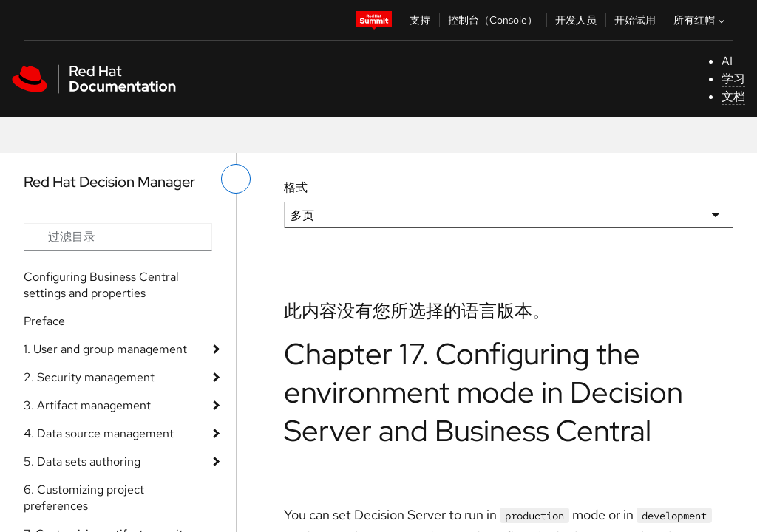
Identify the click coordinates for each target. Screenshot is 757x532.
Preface (44, 321)
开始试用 (635, 20)
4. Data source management (99, 433)
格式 (296, 187)
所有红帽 (701, 20)
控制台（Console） (493, 20)
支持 (420, 20)
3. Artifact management (87, 405)
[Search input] (118, 237)
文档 (733, 96)
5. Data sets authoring (82, 461)
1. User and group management (105, 349)
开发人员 (576, 20)
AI (727, 61)
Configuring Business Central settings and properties (101, 285)
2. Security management (89, 377)
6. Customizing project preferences (84, 498)
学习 (733, 79)
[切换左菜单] (236, 179)
